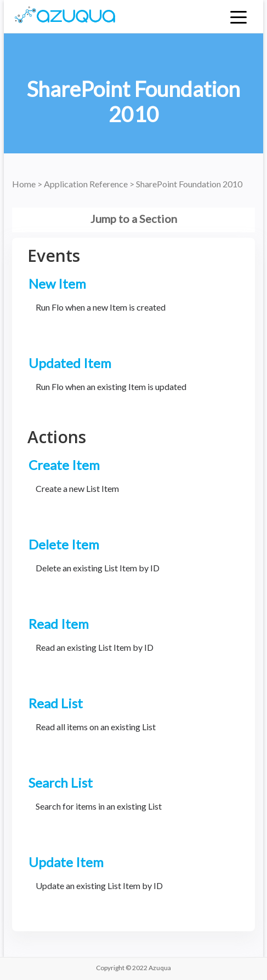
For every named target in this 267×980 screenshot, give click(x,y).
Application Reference (87, 184)
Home (25, 184)
